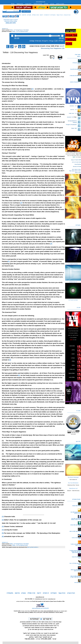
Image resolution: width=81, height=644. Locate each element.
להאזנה (12, 36)
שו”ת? (13, 4)
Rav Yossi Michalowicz (73, 483)
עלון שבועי (28, 4)
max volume (62, 36)
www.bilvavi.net (41, 2)
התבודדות (53, 15)
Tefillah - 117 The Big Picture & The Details (19, 30)
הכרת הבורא (67, 15)
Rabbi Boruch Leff (73, 488)
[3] (51, 244)
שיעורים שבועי (38, 4)
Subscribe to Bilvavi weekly (11, 21)
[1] (3, 517)
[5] (10, 360)
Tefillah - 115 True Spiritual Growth (20, 31)
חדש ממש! (20, 4)
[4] (9, 261)
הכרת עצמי (60, 15)
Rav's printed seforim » (33, 547)
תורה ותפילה (35, 15)
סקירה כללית (60, 4)
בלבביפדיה (18, 15)
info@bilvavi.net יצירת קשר (41, 599)
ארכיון (52, 4)
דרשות (42, 15)
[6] (3, 536)
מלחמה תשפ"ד (26, 11)
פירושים (24, 15)
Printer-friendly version (62, 56)
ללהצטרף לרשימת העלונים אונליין (11, 20)
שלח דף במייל (54, 55)
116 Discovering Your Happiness (53, 48)
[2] (3, 520)
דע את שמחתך (5, 29)
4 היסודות (47, 15)
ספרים (46, 4)
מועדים (29, 15)
